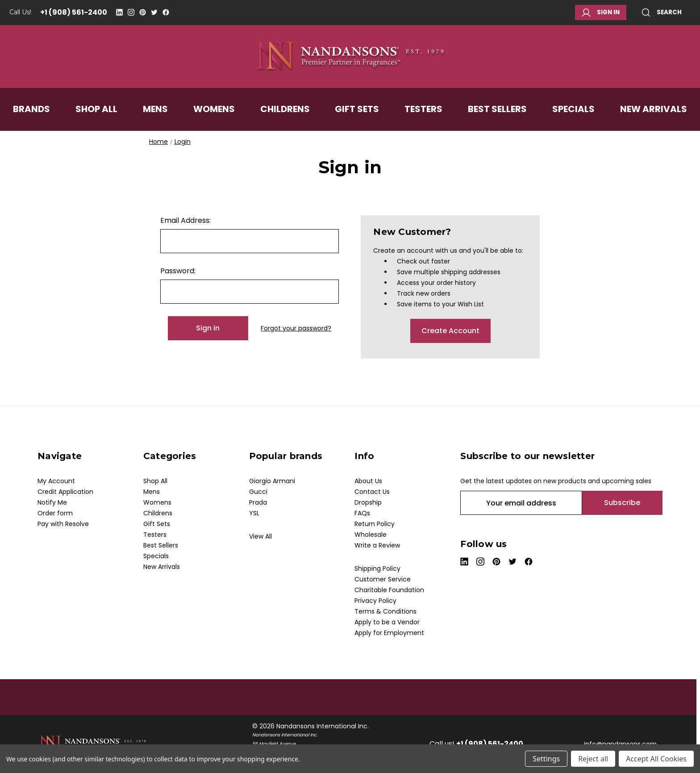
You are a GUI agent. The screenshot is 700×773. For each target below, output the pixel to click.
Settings (546, 759)
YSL (254, 513)
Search (662, 13)
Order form (55, 513)
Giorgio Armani (272, 481)
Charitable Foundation (389, 590)
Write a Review (377, 545)
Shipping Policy (377, 568)
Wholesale (371, 535)
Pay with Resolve (63, 524)
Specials (573, 109)
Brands (31, 109)
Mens (155, 109)
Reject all (593, 759)
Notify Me (52, 502)
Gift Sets (357, 109)
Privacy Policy (375, 601)
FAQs (362, 513)
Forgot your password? (296, 328)
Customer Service (383, 579)
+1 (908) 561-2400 (74, 12)
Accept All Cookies (656, 759)
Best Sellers (497, 109)
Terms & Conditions (385, 611)
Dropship (368, 502)
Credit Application (65, 492)
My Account (56, 481)
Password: (178, 271)
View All (260, 536)
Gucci (258, 492)
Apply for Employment (389, 633)
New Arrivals (654, 109)
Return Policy (375, 524)
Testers (423, 109)
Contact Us (372, 492)
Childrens (285, 109)
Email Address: (185, 220)
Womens (214, 109)
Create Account (450, 331)
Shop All (96, 109)
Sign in (601, 13)
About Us (368, 481)
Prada (258, 502)
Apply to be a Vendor (387, 622)
